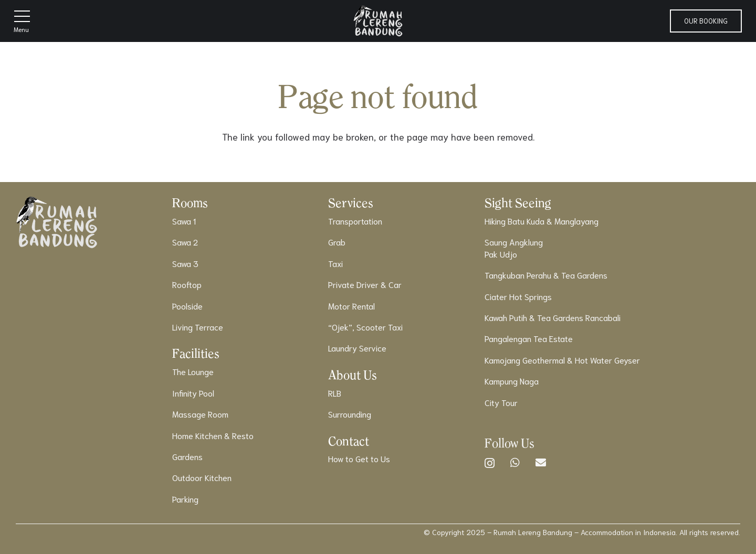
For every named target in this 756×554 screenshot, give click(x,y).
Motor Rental (351, 306)
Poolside (187, 306)
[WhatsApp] (515, 463)
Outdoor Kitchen (202, 477)
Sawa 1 (184, 221)
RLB (335, 393)
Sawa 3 (185, 263)
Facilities (196, 353)
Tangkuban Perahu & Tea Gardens (546, 275)
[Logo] (378, 21)
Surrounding (350, 414)
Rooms (190, 203)
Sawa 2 (185, 242)
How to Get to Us (359, 458)
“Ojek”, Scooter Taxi (365, 327)
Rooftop (187, 284)
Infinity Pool (193, 393)
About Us (353, 375)
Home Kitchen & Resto (213, 435)
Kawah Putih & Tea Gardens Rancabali (553, 317)
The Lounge (193, 371)
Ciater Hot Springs (518, 296)
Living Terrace (198, 327)
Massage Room (200, 414)
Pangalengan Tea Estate (529, 338)
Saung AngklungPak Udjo (514, 247)
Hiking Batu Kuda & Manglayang (542, 221)
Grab (337, 242)
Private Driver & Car (365, 284)
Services (351, 203)
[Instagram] (490, 463)
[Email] (541, 463)
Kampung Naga (512, 381)
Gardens (187, 456)
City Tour (501, 402)
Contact (349, 441)
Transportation (355, 221)
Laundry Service (357, 348)
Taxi (335, 263)
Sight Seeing (518, 203)
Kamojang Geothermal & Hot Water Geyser (562, 360)
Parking (185, 499)
